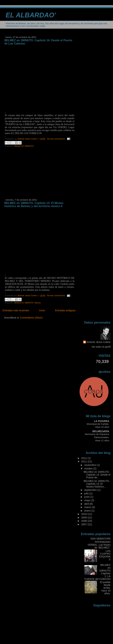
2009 (84, 518)
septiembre (91, 490)
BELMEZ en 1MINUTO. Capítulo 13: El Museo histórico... (97, 484)
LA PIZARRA (102, 421)
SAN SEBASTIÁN (100, 539)
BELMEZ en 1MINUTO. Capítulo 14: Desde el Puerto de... (97, 475)
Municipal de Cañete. (98, 424)
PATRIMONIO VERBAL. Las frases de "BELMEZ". (99, 545)
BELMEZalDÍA (101, 431)
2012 (84, 458)
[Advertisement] (30, 174)
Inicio (42, 310)
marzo (88, 507)
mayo (88, 500)
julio (87, 493)
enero (88, 511)
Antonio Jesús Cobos (99, 342)
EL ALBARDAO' (31, 15)
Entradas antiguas (65, 310)
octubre (89, 469)
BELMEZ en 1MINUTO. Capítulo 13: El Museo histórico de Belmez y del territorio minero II (34, 205)
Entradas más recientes (16, 310)
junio (87, 497)
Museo (38, 303)
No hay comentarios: (57, 139)
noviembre (90, 465)
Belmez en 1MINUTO (24, 146)
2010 (84, 514)
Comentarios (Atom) (31, 318)
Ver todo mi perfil (101, 347)
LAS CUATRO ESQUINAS (105, 555)
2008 (84, 521)
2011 (84, 461)
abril (87, 504)
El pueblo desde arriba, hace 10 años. (105, 588)
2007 (84, 524)
